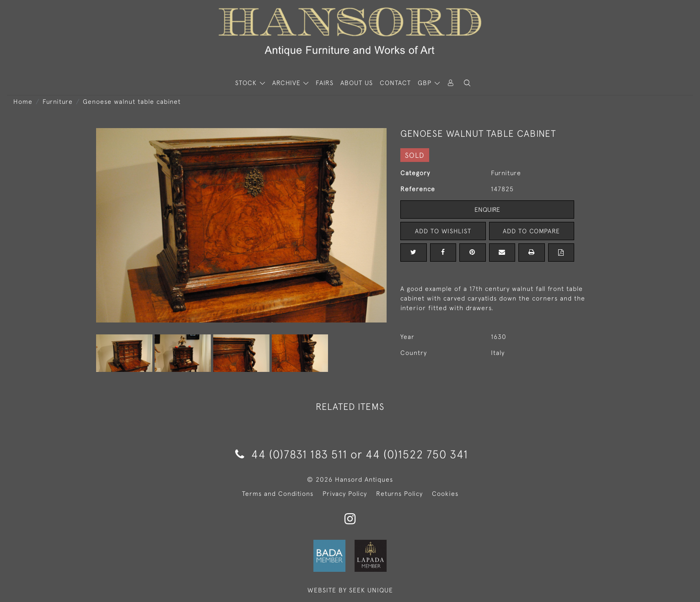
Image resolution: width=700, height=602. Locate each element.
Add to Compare (532, 231)
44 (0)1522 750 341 (417, 454)
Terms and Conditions (278, 494)
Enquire (487, 210)
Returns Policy (399, 494)
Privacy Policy (345, 494)
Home (23, 102)
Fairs (325, 83)
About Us (357, 83)
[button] (467, 83)
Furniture (58, 102)
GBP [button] (426, 83)
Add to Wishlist (443, 231)
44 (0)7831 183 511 (291, 454)
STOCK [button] (247, 83)
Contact (395, 83)
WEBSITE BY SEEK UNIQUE (350, 590)
